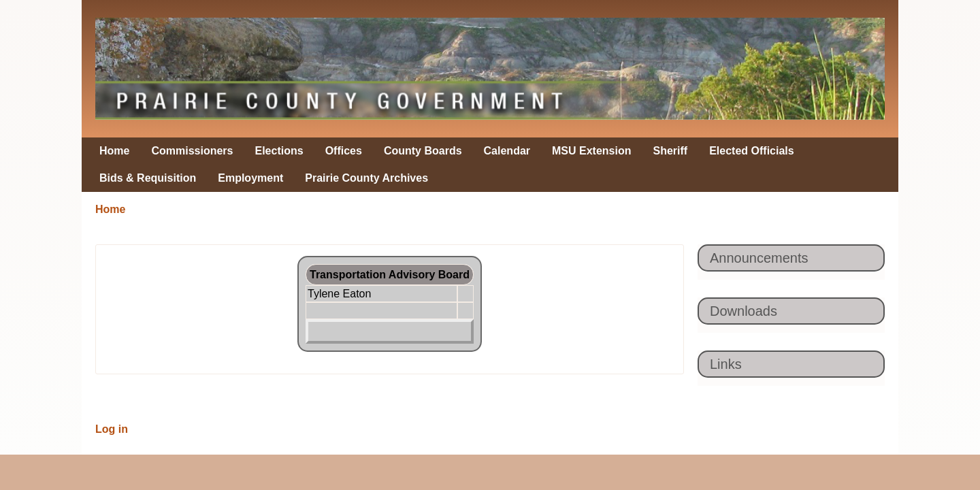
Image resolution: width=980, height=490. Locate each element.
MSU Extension (591, 151)
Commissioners (192, 151)
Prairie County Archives (366, 178)
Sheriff (671, 151)
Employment (250, 178)
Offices (344, 151)
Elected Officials (752, 151)
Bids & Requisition (148, 178)
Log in (112, 429)
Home (114, 151)
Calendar (507, 151)
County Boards (423, 151)
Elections (279, 151)
